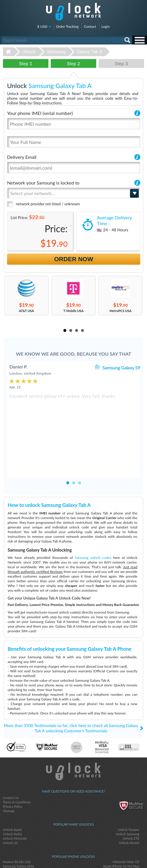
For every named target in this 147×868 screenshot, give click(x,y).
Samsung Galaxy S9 (121, 367)
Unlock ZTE (131, 799)
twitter (74, 854)
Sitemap (9, 771)
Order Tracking (67, 26)
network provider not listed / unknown (48, 204)
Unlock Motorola (15, 799)
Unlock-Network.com (73, 732)
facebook (62, 854)
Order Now (74, 259)
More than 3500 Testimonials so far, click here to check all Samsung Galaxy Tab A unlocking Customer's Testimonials (71, 689)
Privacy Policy (13, 767)
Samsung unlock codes (93, 518)
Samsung (56, 52)
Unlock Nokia (12, 794)
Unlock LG (10, 803)
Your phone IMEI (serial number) (40, 113)
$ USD (42, 26)
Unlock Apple (12, 790)
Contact (90, 26)
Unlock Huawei (128, 790)
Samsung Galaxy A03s (18, 827)
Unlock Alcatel (129, 803)
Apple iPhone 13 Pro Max (121, 827)
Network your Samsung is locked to (43, 183)
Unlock (29, 52)
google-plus (85, 854)
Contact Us (11, 758)
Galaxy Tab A (89, 52)
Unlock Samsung (128, 794)
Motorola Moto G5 (126, 822)
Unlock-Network (73, 12)
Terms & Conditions (17, 763)
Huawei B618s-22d (17, 822)
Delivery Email (22, 157)
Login (106, 26)
